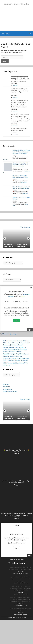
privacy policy (8, 389)
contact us (7, 387)
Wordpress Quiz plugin (10, 334)
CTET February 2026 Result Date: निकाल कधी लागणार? (21, 199)
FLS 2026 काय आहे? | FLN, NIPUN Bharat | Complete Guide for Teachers (20, 177)
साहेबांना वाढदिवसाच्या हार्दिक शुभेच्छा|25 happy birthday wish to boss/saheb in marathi (20, 79)
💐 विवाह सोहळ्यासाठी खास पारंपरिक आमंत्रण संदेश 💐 (16, 450)
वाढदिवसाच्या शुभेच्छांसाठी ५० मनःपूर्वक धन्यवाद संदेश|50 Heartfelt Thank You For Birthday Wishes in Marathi (20, 104)
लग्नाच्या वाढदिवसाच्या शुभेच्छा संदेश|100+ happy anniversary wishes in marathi (20, 91)
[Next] (28, 238)
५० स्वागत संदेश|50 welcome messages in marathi (19, 130)
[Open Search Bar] (30, 34)
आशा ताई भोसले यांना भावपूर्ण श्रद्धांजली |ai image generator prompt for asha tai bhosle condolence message (20, 165)
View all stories (25, 227)
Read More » (6, 160)
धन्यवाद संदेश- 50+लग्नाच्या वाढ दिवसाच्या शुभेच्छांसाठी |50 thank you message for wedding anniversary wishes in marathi (20, 118)
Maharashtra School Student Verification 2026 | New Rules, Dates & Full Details (21, 188)
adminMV (15, 85)
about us (6, 384)
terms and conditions (10, 392)
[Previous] (5, 238)
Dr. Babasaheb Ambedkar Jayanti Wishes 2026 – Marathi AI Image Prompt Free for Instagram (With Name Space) (21, 152)
